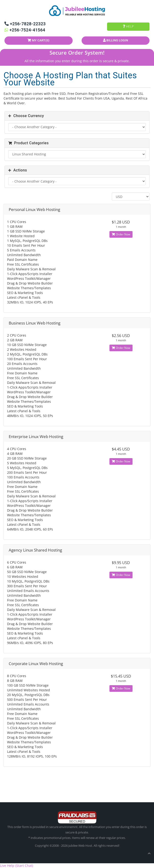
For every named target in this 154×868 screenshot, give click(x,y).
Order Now (121, 234)
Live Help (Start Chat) (17, 866)
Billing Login (116, 40)
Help (128, 26)
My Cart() (39, 40)
